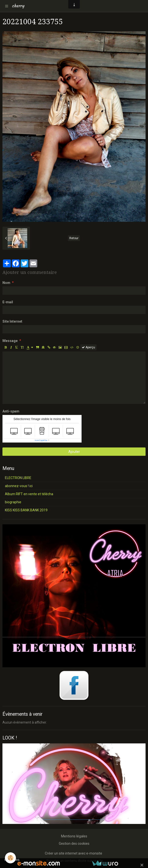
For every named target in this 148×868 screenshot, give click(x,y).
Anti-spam (11, 411)
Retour (74, 238)
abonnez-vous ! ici (19, 486)
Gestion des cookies (74, 844)
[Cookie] (10, 858)
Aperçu (88, 347)
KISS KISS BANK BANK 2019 (26, 510)
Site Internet (12, 321)
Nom (6, 283)
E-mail (8, 302)
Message (10, 341)
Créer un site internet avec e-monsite (74, 853)
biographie (13, 502)
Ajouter (74, 452)
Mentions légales (74, 836)
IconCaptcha (41, 440)
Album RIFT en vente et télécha (29, 494)
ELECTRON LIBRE (18, 478)
